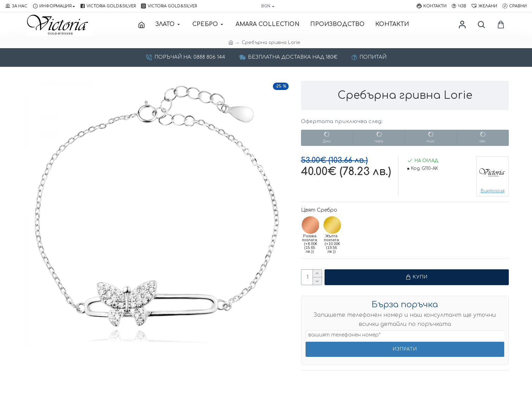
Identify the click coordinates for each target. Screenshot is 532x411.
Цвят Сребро (319, 210)
